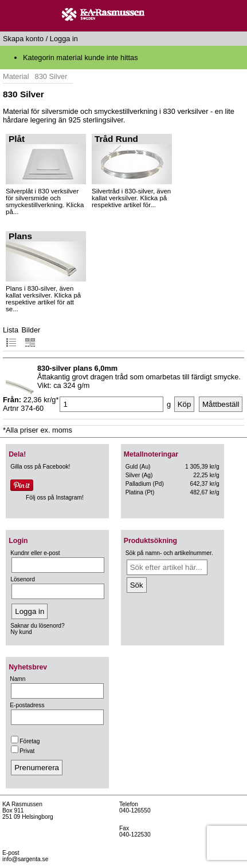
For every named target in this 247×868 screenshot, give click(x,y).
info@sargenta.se (25, 859)
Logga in (64, 39)
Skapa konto (23, 39)
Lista (11, 337)
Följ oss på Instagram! (55, 498)
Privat (23, 751)
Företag (25, 741)
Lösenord (23, 579)
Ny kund (21, 632)
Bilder (31, 337)
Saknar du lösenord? (37, 626)
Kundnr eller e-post (35, 553)
